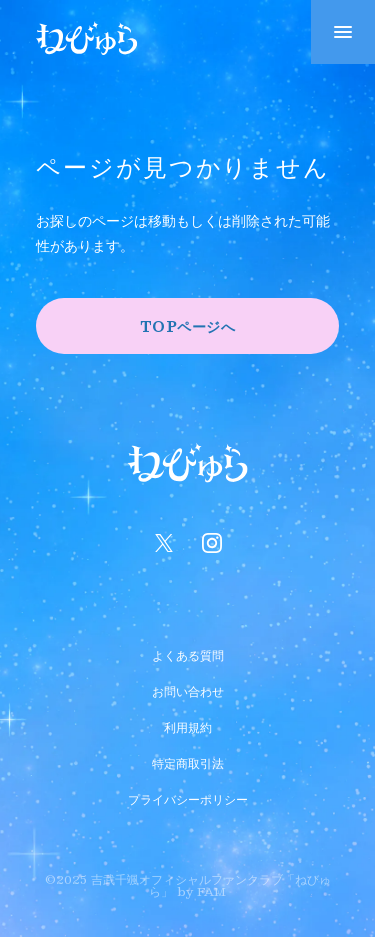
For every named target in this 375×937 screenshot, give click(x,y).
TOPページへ (188, 326)
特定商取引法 (188, 761)
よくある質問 (188, 653)
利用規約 (188, 725)
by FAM (201, 891)
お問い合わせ (188, 689)
